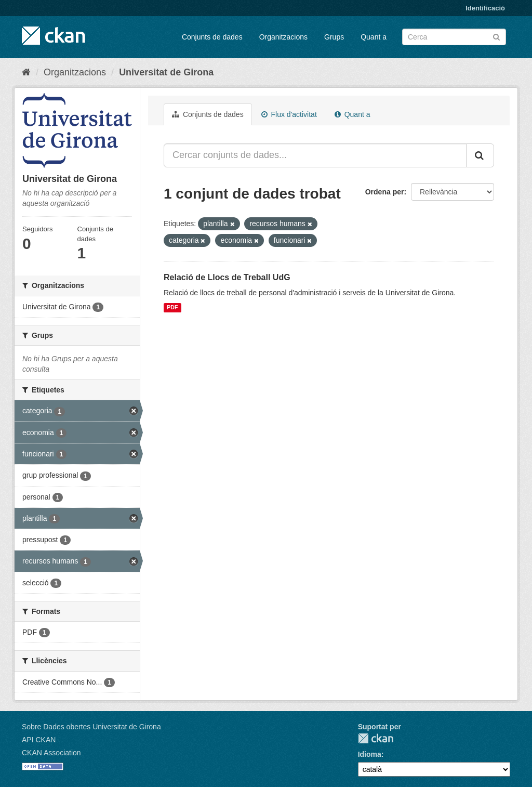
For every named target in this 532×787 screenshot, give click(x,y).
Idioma (370, 754)
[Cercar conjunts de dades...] (315, 155)
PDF (172, 308)
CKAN (376, 738)
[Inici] (26, 72)
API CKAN (39, 740)
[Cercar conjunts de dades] (454, 37)
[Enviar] (496, 36)
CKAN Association (51, 753)
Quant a (374, 37)
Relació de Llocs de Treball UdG (227, 277)
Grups (334, 37)
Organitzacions (283, 37)
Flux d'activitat (289, 114)
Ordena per (385, 192)
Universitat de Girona (166, 72)
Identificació (485, 8)
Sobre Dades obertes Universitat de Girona (91, 727)
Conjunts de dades (212, 37)
